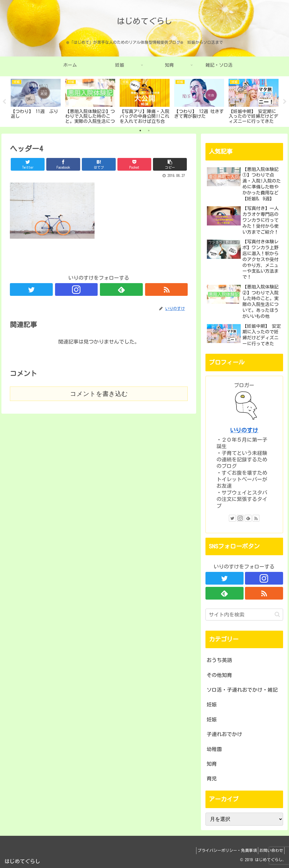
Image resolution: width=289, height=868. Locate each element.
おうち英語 (219, 660)
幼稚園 (214, 749)
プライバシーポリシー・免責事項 (222, 850)
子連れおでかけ (224, 734)
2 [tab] (149, 131)
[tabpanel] (36, 101)
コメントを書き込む (99, 394)
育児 (212, 778)
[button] (277, 614)
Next (285, 102)
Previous (4, 102)
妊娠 (212, 704)
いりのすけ (244, 430)
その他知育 (219, 675)
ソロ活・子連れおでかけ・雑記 (242, 690)
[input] (244, 615)
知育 (212, 764)
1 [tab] (140, 131)
